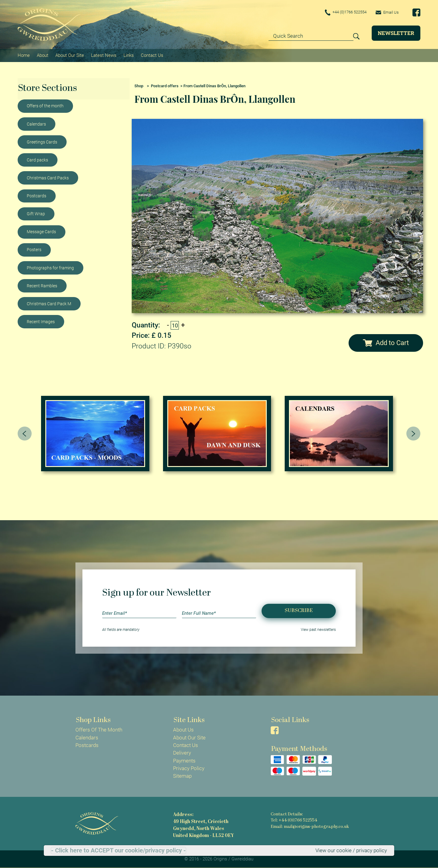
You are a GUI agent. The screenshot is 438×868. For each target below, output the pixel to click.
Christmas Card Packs (48, 178)
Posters (34, 250)
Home (24, 55)
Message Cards (41, 231)
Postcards (36, 195)
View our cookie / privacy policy (351, 850)
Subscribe (299, 611)
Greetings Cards (42, 142)
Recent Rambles (42, 285)
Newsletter (396, 33)
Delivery (182, 753)
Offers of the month (45, 106)
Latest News (104, 55)
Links (129, 55)
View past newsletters (318, 630)
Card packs (37, 160)
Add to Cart (386, 342)
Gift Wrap (36, 213)
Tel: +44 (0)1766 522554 (294, 820)
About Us (183, 730)
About (43, 55)
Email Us (387, 12)
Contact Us (152, 55)
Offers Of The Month (99, 730)
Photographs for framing (50, 268)
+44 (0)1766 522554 (342, 13)
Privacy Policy (189, 768)
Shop (139, 86)
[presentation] (25, 434)
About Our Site (70, 55)
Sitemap (182, 776)
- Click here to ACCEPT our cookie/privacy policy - (118, 850)
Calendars (36, 124)
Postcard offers (165, 86)
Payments (184, 760)
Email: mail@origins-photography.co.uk (310, 827)
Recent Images (41, 321)
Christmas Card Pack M (49, 303)
